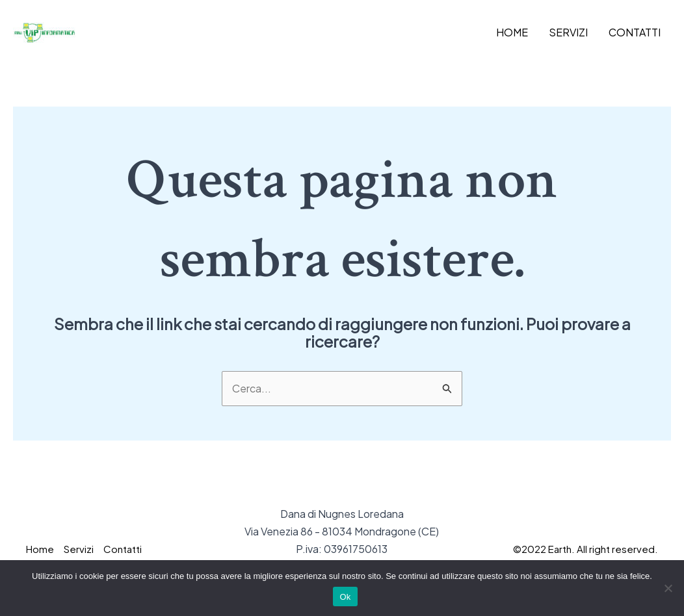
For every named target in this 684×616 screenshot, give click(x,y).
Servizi (568, 32)
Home (512, 32)
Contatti (635, 32)
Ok (345, 597)
